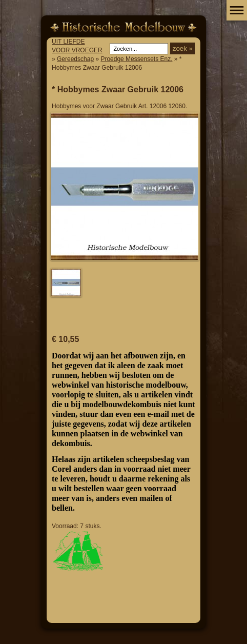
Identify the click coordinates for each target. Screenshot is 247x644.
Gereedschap (75, 59)
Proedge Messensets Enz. (136, 59)
